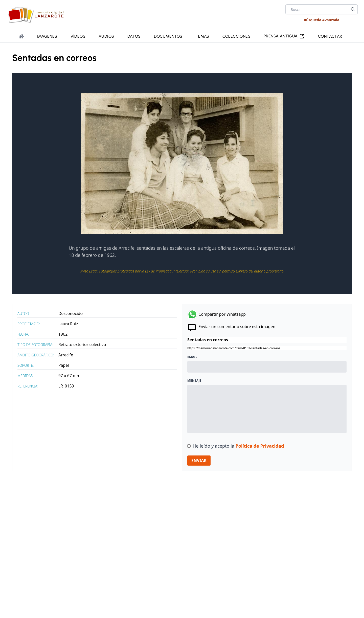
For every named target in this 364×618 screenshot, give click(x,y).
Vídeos (78, 36)
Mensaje (194, 381)
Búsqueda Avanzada (322, 20)
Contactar (330, 36)
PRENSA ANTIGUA (284, 36)
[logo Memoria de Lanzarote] (37, 15)
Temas (202, 36)
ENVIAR (199, 461)
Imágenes (47, 36)
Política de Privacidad (260, 446)
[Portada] (21, 36)
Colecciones (236, 36)
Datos (134, 36)
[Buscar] (353, 9)
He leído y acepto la (238, 446)
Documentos (168, 36)
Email (192, 357)
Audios (106, 36)
